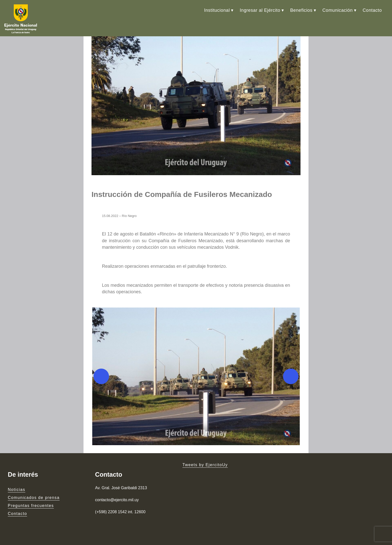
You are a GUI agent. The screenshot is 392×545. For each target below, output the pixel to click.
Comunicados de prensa (34, 498)
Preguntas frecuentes (31, 506)
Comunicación (338, 10)
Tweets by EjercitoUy (205, 465)
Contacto (372, 10)
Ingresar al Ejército (260, 10)
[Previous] (101, 376)
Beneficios (301, 10)
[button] (196, 376)
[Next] (291, 376)
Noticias (16, 490)
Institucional (217, 10)
